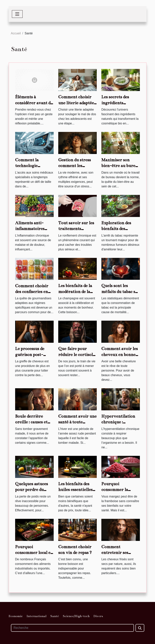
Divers (98, 616)
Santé (55, 616)
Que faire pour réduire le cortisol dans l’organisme (75, 354)
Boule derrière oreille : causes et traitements (31, 422)
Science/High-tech (76, 616)
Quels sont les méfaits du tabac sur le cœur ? (121, 291)
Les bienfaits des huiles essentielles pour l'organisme (75, 490)
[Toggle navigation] (17, 14)
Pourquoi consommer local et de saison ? (34, 553)
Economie (16, 616)
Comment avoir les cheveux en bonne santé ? (120, 354)
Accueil (16, 33)
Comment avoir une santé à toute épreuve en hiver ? (77, 422)
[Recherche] (72, 628)
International (36, 616)
